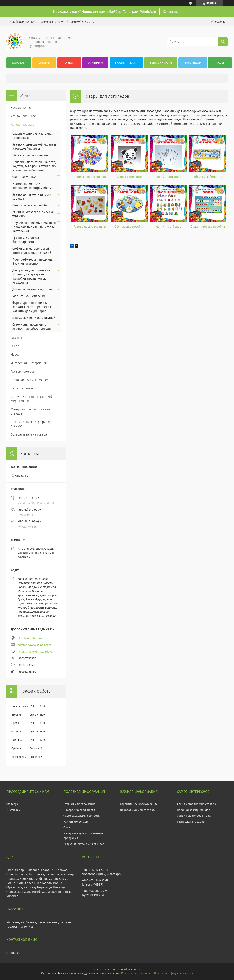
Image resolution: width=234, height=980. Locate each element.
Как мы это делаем (76, 822)
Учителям (95, 63)
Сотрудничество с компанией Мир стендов (32, 399)
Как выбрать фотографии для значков (32, 424)
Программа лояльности (79, 810)
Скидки (44, 63)
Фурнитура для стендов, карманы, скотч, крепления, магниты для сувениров (32, 307)
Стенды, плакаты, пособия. (31, 205)
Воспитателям (126, 63)
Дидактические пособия (208, 227)
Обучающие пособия (129, 227)
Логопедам (193, 63)
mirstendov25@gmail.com (34, 645)
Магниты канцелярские (29, 296)
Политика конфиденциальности (173, 974)
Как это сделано (22, 388)
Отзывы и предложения (79, 804)
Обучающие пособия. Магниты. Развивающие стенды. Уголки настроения (35, 227)
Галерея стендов (23, 372)
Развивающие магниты (90, 227)
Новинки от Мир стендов (193, 810)
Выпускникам (161, 63)
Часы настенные (24, 177)
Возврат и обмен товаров (137, 810)
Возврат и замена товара (29, 435)
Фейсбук (12, 804)
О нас (69, 63)
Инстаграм (14, 810)
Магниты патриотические (30, 155)
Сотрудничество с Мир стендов (84, 844)
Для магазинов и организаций (34, 318)
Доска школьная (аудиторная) (34, 289)
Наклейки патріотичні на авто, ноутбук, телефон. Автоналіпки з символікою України (34, 166)
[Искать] (223, 42)
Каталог (18, 63)
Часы (220, 63)
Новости (17, 355)
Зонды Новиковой (168, 177)
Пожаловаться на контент (136, 974)
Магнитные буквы (169, 227)
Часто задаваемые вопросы (31, 380)
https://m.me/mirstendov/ (35, 652)
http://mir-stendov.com (33, 638)
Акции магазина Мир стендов (196, 804)
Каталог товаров (23, 125)
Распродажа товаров (191, 822)
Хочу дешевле (21, 108)
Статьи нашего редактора (194, 816)
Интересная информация (29, 363)
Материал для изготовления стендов (31, 411)
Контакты (170, 12)
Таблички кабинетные (208, 177)
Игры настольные (129, 177)
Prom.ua (135, 970)
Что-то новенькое (23, 116)
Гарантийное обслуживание (139, 804)
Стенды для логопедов (90, 177)
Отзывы (16, 338)
